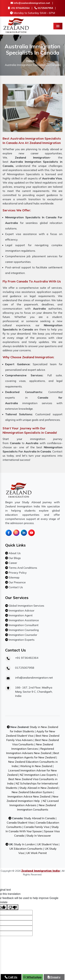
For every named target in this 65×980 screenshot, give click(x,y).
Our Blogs (14, 558)
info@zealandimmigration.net (30, 3)
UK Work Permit (36, 853)
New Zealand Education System (32, 792)
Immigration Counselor (23, 635)
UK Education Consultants (26, 849)
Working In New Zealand (36, 766)
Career (12, 563)
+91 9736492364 (19, 8)
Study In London (24, 844)
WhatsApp (32, 977)
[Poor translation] (13, 907)
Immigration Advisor (21, 610)
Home (30, 61)
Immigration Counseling (23, 630)
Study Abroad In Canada (39, 818)
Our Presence (17, 582)
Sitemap (14, 577)
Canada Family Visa (37, 827)
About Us (14, 553)
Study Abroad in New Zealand (39, 788)
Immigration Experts (21, 640)
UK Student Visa (47, 844)
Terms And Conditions (23, 568)
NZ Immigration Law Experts (38, 775)
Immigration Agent (20, 615)
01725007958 (44, 8)
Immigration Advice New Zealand (29, 796)
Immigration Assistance (23, 620)
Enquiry (54, 977)
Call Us (11, 977)
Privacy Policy (17, 573)
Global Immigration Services (26, 606)
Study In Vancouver (39, 836)
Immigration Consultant (23, 625)
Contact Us (15, 587)
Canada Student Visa (20, 823)
